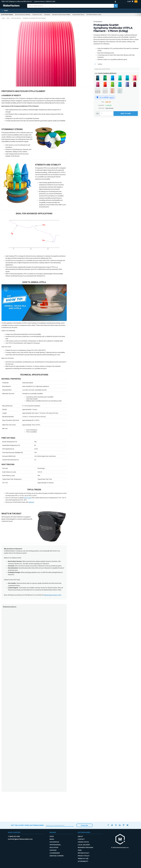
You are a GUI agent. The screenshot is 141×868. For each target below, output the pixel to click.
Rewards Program (85, 847)
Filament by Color (37, 15)
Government (55, 853)
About (80, 836)
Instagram (116, 825)
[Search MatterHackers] (116, 6)
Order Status (83, 842)
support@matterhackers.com (20, 839)
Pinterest (124, 825)
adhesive (31, 502)
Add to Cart (126, 114)
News (52, 839)
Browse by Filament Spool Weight (61, 15)
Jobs (80, 850)
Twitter (112, 825)
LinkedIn (120, 825)
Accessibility (83, 861)
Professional (55, 845)
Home (3, 18)
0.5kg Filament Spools (78, 15)
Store (8, 18)
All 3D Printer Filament (7, 15)
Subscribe (84, 825)
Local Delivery (84, 845)
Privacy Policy (84, 856)
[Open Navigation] (5, 11)
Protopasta (47, 15)
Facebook (108, 825)
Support (53, 850)
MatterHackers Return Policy (53, 595)
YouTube (128, 825)
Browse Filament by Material (23, 15)
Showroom (54, 842)
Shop (52, 836)
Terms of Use (83, 859)
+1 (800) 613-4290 (50, 1)
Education (54, 847)
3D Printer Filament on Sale (94, 15)
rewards (112, 97)
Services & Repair (57, 856)
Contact (81, 839)
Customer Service (39, 1)
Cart (132, 1)
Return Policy (83, 853)
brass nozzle (27, 498)
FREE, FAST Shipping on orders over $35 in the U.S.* (17, 1)
